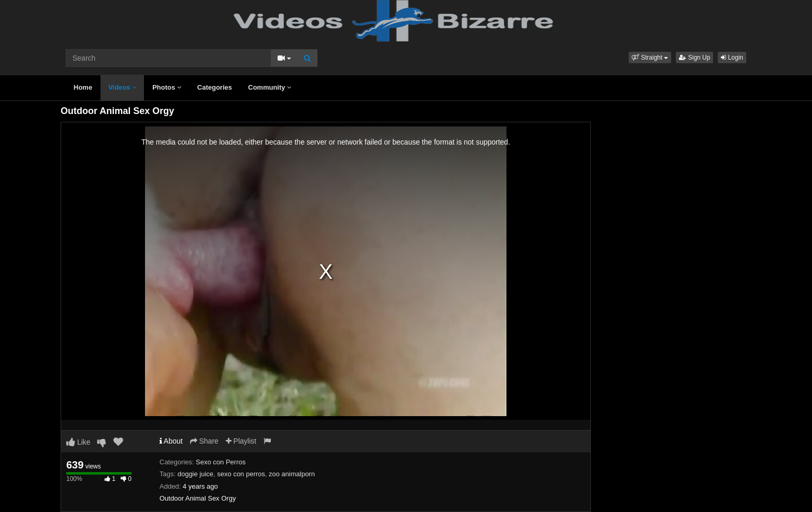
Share (204, 441)
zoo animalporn (292, 474)
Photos (167, 87)
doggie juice (195, 474)
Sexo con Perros (221, 462)
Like (78, 442)
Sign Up (694, 58)
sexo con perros (241, 474)
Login (732, 58)
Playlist (241, 441)
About (171, 441)
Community (270, 87)
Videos (122, 87)
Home (83, 87)
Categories (215, 87)
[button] (650, 58)
